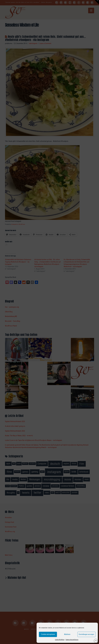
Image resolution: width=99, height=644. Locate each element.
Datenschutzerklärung (72, 640)
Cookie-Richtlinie (60, 640)
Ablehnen (67, 634)
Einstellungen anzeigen (86, 634)
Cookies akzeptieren (48, 634)
